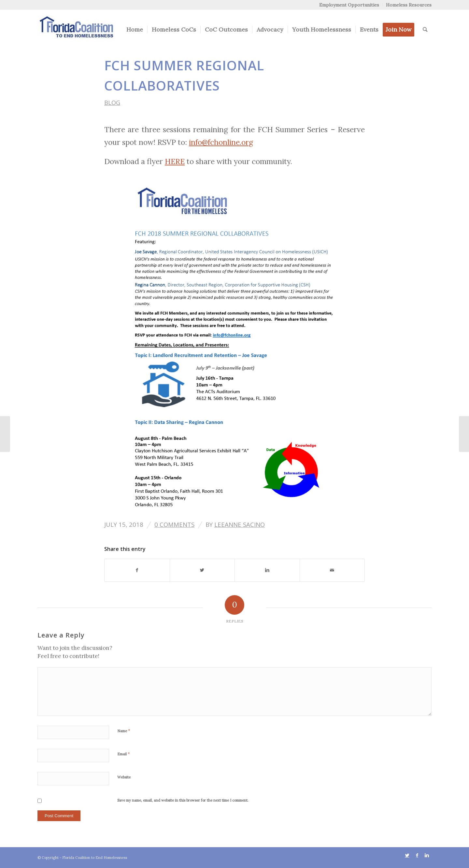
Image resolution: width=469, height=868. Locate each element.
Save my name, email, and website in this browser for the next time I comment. (183, 800)
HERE (175, 161)
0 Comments (174, 524)
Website (124, 777)
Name (124, 731)
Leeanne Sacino (240, 524)
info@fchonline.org (221, 142)
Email (124, 754)
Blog (112, 102)
